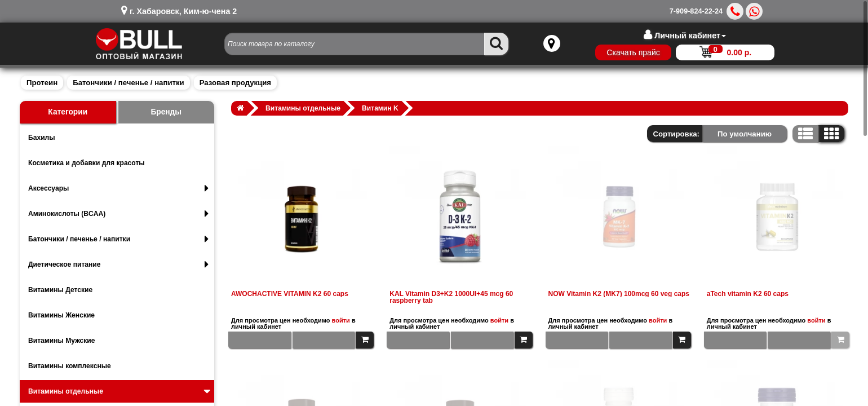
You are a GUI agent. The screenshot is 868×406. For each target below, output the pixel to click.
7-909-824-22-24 (696, 11)
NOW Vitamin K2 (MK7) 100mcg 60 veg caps (619, 294)
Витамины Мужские (62, 341)
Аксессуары (118, 188)
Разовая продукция (235, 83)
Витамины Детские (60, 290)
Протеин (42, 83)
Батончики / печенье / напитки (128, 83)
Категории (68, 112)
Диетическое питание (118, 264)
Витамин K (380, 108)
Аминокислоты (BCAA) (118, 214)
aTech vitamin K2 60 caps (748, 294)
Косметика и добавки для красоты (87, 163)
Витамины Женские (61, 315)
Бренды (166, 112)
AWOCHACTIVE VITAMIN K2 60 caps (290, 294)
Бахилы (42, 138)
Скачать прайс (627, 52)
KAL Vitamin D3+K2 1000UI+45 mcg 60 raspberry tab (451, 297)
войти (341, 320)
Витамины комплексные (70, 366)
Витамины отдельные (120, 391)
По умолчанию (745, 134)
